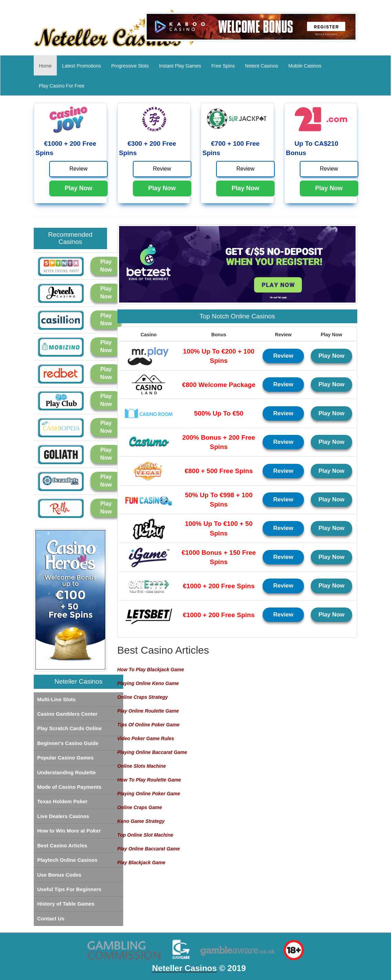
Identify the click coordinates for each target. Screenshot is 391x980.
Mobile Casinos (305, 66)
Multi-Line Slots (56, 699)
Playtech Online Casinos (67, 860)
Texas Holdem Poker (62, 801)
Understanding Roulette (66, 772)
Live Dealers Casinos (63, 816)
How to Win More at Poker (69, 831)
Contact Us (51, 918)
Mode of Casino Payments (69, 787)
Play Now (78, 188)
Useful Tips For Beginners (69, 889)
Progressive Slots (130, 66)
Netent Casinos (262, 66)
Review (78, 169)
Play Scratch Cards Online (70, 728)
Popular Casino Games (65, 758)
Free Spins (223, 66)
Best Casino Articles (62, 845)
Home (48, 65)
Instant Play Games (180, 66)
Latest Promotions (81, 66)
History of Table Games (66, 904)
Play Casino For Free (62, 86)
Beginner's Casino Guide (68, 743)
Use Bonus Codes (59, 875)
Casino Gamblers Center (67, 714)
